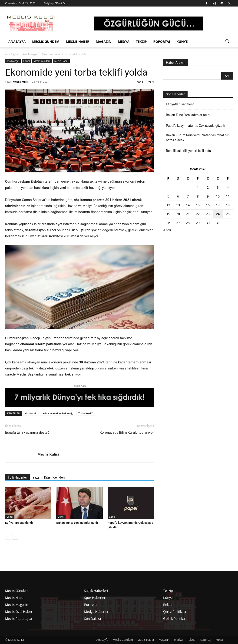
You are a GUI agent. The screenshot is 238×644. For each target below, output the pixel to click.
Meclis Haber (78, 42)
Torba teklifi (86, 413)
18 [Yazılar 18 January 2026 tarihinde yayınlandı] (228, 205)
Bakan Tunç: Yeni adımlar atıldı (77, 523)
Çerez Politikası (175, 612)
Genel (26, 61)
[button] (227, 42)
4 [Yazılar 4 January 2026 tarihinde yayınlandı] (228, 187)
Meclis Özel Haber (19, 612)
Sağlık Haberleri (96, 591)
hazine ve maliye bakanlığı (57, 413)
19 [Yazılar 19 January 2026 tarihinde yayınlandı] (168, 214)
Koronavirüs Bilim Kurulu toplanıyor (127, 433)
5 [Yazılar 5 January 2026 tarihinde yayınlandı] (168, 196)
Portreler (91, 605)
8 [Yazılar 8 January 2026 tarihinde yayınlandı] (198, 196)
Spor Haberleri (95, 598)
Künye (182, 42)
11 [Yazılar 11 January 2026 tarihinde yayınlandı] (228, 196)
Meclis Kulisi (21, 82)
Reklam (169, 605)
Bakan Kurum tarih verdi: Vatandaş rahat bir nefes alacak (197, 138)
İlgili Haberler (17, 477)
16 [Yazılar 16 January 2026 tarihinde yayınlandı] (208, 205)
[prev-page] (8, 537)
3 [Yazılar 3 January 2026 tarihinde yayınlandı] (218, 187)
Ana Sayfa (12, 54)
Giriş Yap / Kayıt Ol (54, 3)
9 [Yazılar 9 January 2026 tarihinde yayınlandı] (208, 196)
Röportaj (162, 42)
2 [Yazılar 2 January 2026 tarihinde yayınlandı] (208, 187)
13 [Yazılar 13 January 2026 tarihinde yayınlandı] (178, 205)
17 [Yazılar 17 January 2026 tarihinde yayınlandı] (218, 205)
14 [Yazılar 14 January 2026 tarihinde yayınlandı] (188, 205)
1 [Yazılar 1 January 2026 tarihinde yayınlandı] (198, 187)
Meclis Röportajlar (19, 619)
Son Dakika (93, 619)
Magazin (104, 42)
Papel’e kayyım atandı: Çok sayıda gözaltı (195, 126)
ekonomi (30, 413)
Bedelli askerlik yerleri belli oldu (188, 151)
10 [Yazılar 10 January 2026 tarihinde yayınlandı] (218, 196)
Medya (124, 42)
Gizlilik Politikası (175, 619)
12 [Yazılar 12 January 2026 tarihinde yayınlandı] (168, 205)
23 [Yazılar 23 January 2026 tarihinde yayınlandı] (208, 214)
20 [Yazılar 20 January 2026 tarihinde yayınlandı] (178, 214)
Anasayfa (17, 42)
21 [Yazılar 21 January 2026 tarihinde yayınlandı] (188, 214)
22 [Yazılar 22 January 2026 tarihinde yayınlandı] (198, 214)
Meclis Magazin (17, 605)
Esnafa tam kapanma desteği (28, 433)
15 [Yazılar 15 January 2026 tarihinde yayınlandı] (198, 205)
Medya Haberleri (97, 612)
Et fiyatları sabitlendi (19, 523)
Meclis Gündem (46, 42)
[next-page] (15, 537)
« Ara (167, 230)
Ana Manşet (30, 54)
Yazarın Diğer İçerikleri (49, 477)
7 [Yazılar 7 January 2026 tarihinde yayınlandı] (188, 196)
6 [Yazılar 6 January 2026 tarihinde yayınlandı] (178, 196)
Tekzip (141, 42)
